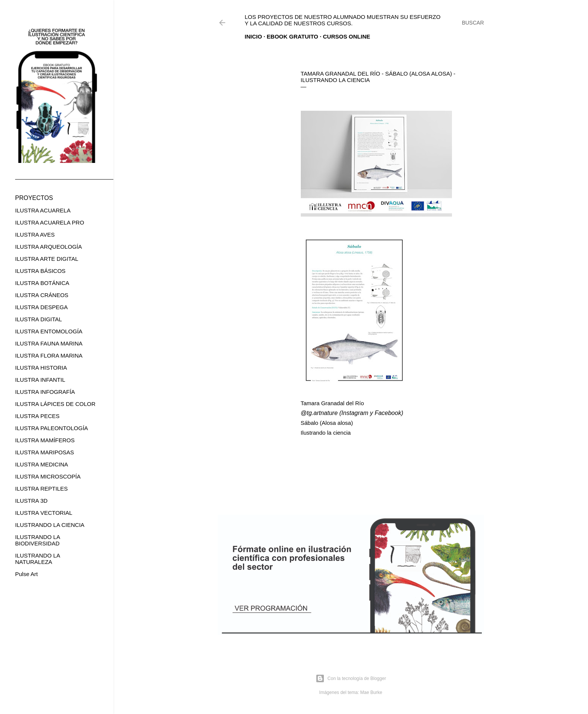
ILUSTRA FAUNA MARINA (49, 343)
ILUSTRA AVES (35, 235)
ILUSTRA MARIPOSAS (45, 452)
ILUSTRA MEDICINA (42, 464)
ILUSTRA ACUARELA (43, 210)
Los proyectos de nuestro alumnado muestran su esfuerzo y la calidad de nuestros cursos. (343, 20)
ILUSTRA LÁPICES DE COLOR (55, 404)
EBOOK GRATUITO (292, 36)
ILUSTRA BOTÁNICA (42, 283)
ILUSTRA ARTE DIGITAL (47, 259)
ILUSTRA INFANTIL (40, 380)
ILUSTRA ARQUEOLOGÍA (49, 247)
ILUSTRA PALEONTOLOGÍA (52, 428)
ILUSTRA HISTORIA (41, 368)
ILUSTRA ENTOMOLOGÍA (49, 331)
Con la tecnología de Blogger (351, 678)
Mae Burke (371, 692)
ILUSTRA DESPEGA (41, 307)
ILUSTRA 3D (31, 501)
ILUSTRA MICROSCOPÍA (48, 476)
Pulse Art (26, 574)
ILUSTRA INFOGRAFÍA (45, 392)
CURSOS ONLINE (347, 36)
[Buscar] (473, 23)
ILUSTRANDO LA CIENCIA (50, 525)
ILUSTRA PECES (37, 416)
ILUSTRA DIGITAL (39, 319)
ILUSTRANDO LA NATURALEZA (37, 559)
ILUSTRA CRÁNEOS (42, 295)
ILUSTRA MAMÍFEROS (45, 440)
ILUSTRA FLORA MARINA (49, 355)
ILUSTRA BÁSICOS (40, 271)
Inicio (254, 36)
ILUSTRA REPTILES (41, 489)
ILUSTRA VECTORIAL (44, 513)
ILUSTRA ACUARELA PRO (50, 222)
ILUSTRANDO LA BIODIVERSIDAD (37, 540)
